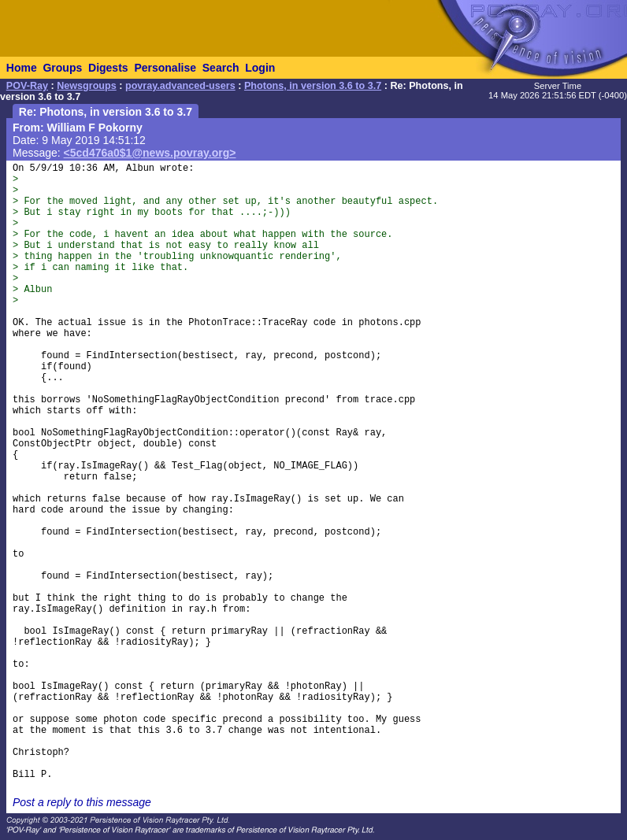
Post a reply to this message (82, 802)
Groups (62, 68)
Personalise (165, 68)
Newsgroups (87, 86)
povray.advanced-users (180, 86)
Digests (108, 68)
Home (22, 68)
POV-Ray (27, 86)
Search (221, 68)
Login (260, 68)
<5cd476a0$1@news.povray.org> (150, 153)
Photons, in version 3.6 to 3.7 (313, 86)
